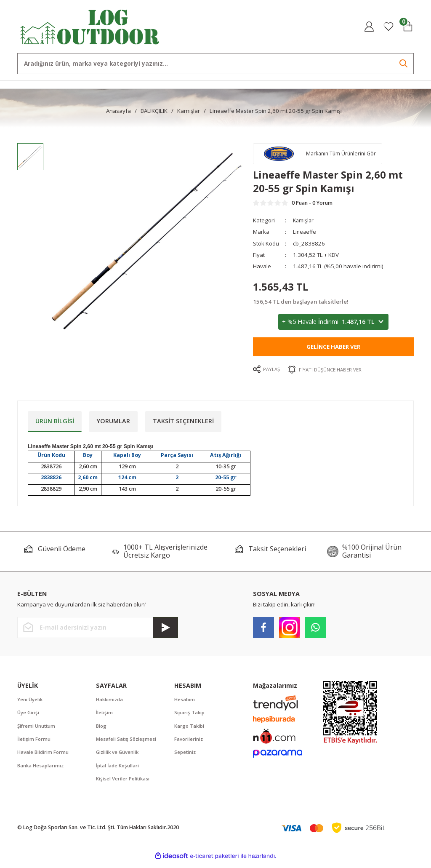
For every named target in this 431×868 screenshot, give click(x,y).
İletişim (105, 716)
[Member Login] (369, 27)
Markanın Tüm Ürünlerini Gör (347, 155)
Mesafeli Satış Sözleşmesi (127, 743)
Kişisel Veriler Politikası (124, 784)
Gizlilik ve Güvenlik (119, 757)
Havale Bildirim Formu (44, 757)
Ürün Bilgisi (55, 424)
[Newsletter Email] (98, 630)
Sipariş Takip (190, 716)
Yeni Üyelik (31, 702)
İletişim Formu (35, 743)
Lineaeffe (305, 235)
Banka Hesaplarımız (41, 771)
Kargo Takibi (190, 730)
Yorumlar (113, 424)
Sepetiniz (186, 757)
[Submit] (165, 630)
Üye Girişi (29, 716)
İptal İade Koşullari (119, 771)
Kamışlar (304, 224)
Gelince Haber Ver (333, 350)
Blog (102, 730)
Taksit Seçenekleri (183, 424)
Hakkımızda (110, 702)
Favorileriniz (189, 743)
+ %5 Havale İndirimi (333, 325)
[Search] (215, 64)
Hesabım (185, 702)
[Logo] (90, 26)
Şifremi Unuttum (37, 730)
